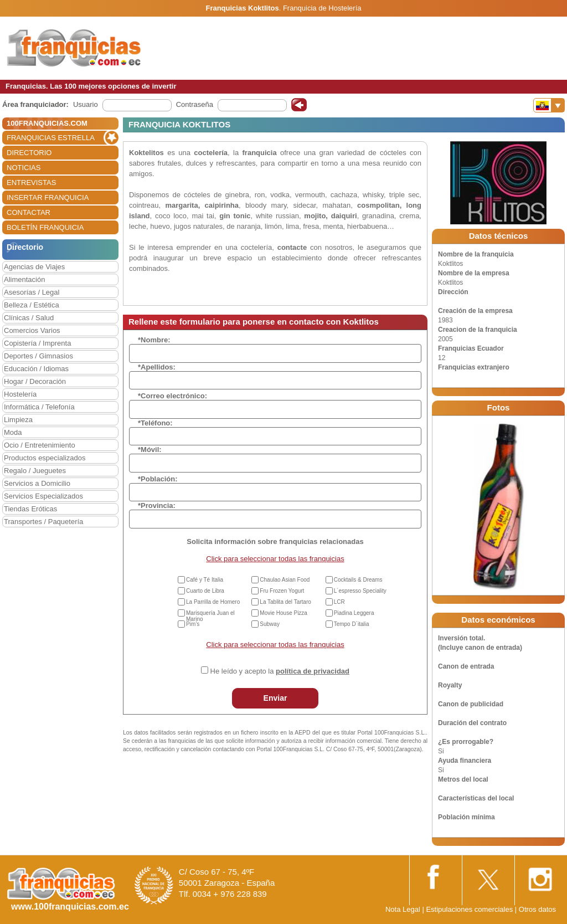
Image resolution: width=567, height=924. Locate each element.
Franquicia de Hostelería (322, 8)
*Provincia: (157, 505)
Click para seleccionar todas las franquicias (275, 559)
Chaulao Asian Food (285, 580)
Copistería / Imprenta (37, 343)
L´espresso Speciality (360, 591)
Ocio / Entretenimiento (40, 445)
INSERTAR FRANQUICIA (48, 197)
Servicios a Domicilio (37, 483)
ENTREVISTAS (31, 183)
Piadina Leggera (354, 613)
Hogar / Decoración (35, 381)
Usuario (86, 104)
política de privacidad (313, 671)
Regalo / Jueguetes (35, 471)
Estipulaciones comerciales (470, 909)
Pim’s (193, 624)
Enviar (275, 698)
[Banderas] (549, 105)
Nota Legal (403, 909)
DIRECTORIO (29, 153)
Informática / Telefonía (39, 407)
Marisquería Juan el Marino (210, 616)
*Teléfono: (155, 423)
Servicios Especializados (43, 496)
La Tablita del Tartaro (285, 602)
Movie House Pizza (283, 613)
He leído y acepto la (280, 671)
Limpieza (18, 420)
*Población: (158, 479)
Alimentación (24, 279)
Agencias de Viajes (34, 267)
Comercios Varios (32, 330)
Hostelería (20, 394)
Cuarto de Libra (205, 591)
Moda (13, 432)
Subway (270, 624)
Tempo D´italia (352, 624)
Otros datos (537, 909)
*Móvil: (150, 450)
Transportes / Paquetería (43, 522)
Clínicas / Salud (29, 318)
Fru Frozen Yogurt (282, 591)
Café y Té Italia (205, 580)
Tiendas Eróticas (30, 509)
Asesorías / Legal (32, 292)
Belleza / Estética (32, 305)
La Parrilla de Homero (213, 602)
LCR (339, 602)
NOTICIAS (24, 168)
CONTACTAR (29, 212)
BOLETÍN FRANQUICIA (45, 227)
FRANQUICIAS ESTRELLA (51, 138)
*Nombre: (154, 340)
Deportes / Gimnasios (38, 356)
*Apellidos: (157, 367)
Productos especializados (45, 458)
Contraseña (195, 104)
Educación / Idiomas (36, 369)
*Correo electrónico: (172, 396)
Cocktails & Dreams (358, 580)
